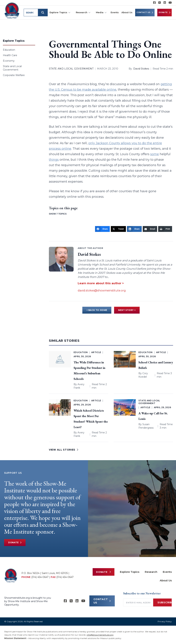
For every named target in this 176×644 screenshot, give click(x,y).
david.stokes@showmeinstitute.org (102, 291)
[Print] (165, 229)
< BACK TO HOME (97, 310)
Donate (165, 13)
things (54, 160)
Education (9, 50)
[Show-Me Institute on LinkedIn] (165, 3)
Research (83, 12)
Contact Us (145, 13)
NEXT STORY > (127, 310)
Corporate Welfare (14, 75)
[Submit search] (43, 13)
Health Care (10, 55)
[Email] (150, 229)
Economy (9, 61)
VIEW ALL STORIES (64, 450)
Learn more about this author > (101, 283)
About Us (127, 12)
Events (115, 12)
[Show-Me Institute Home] (12, 10)
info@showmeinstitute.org (100, 635)
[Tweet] (118, 229)
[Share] (102, 229)
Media (101, 12)
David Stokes (141, 69)
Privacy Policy (165, 621)
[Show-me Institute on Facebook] (154, 3)
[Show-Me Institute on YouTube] (170, 3)
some (155, 154)
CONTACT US (102, 601)
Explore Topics (60, 12)
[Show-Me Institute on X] (160, 3)
